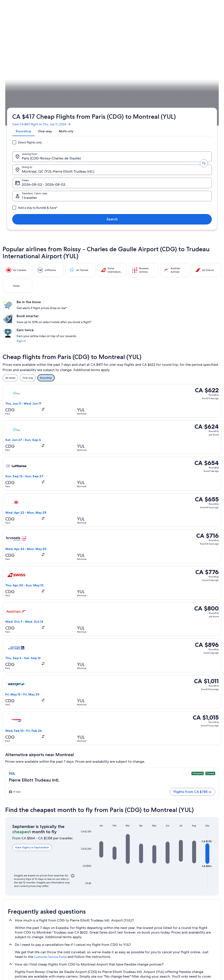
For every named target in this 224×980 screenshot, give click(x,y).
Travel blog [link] (68, 935)
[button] (95, 439)
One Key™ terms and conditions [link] (135, 907)
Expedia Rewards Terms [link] (130, 921)
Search (204, 79)
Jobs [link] (10, 893)
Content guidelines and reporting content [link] (136, 937)
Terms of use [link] (124, 900)
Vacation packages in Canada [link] (79, 907)
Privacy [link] (121, 886)
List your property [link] (17, 900)
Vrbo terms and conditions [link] (132, 914)
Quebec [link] (49, 121)
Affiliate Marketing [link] (18, 928)
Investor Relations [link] (17, 914)
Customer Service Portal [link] (50, 540)
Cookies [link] (121, 893)
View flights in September (29, 442)
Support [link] (176, 886)
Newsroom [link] (14, 935)
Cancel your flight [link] (181, 904)
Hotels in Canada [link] (72, 893)
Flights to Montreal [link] (69, 121)
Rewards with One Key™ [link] (76, 942)
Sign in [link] (172, 190)
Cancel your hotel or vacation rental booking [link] (192, 895)
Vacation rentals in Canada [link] (77, 900)
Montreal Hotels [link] (18, 800)
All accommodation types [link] (77, 928)
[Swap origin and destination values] (61, 79)
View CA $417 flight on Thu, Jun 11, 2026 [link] (40, 53)
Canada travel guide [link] (74, 886)
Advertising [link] (14, 921)
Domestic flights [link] (71, 914)
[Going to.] (87, 79)
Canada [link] (36, 121)
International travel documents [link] (189, 925)
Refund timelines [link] (181, 911)
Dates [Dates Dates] (129, 81)
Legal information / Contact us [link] (134, 928)
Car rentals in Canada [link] (74, 921)
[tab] (22, 64)
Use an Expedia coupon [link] (185, 918)
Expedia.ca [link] (9, 121)
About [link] (11, 886)
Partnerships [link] (14, 907)
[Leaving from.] (35, 79)
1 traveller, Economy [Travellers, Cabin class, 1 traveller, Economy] (169, 81)
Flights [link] (23, 121)
